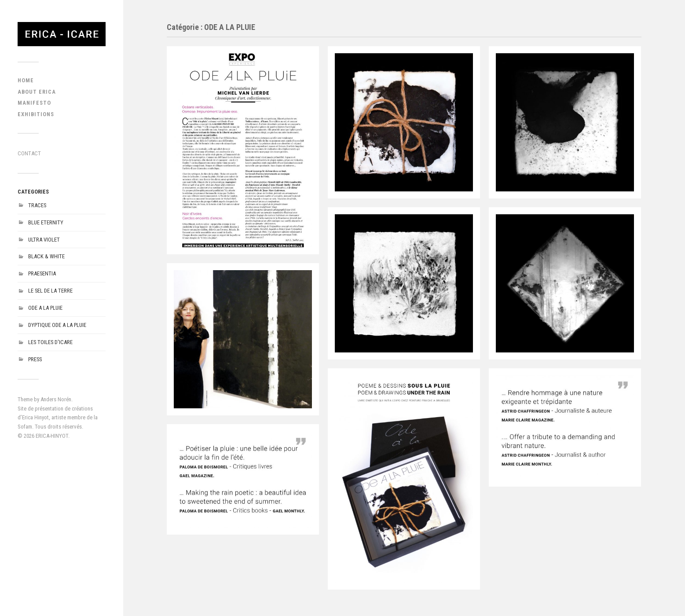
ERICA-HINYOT (52, 436)
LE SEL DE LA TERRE (50, 291)
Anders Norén (56, 399)
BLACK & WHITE (46, 256)
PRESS (35, 359)
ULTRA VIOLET (44, 240)
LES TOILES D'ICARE (50, 342)
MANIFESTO (34, 103)
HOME (26, 80)
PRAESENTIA (42, 273)
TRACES (37, 205)
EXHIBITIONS (36, 114)
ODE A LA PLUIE (45, 308)
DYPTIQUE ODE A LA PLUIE (57, 325)
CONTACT (29, 153)
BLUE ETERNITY (46, 222)
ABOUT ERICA (37, 92)
